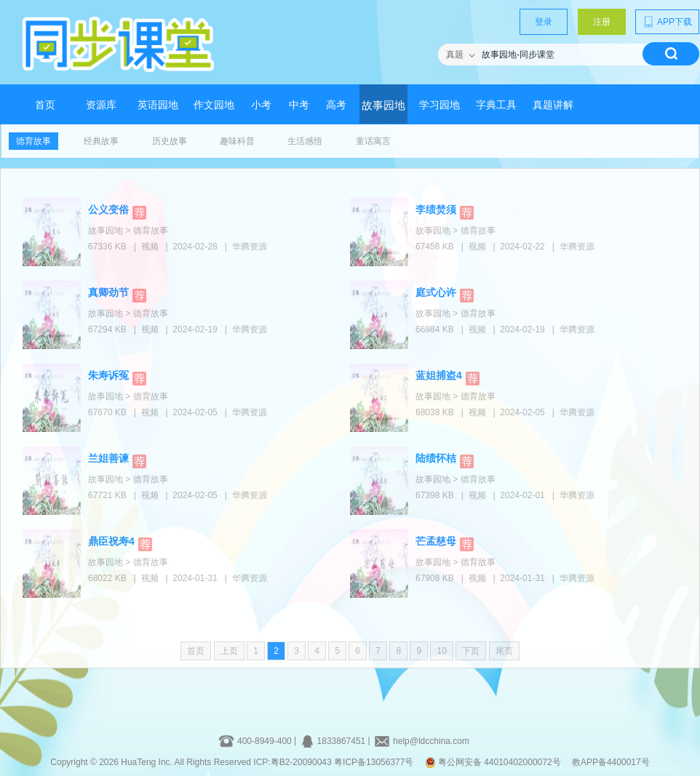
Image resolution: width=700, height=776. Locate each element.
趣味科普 (237, 141)
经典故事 (101, 141)
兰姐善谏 (108, 458)
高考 (336, 105)
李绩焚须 (436, 209)
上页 (229, 651)
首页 (45, 105)
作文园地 (214, 105)
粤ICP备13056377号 (374, 762)
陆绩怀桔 (436, 458)
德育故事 (33, 141)
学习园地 (440, 105)
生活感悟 (305, 141)
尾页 (504, 651)
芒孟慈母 (436, 541)
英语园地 (158, 105)
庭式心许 (436, 292)
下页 (471, 651)
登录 (544, 22)
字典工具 (496, 105)
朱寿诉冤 (108, 375)
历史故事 (170, 141)
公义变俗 (108, 209)
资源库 (101, 105)
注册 (602, 22)
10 (441, 651)
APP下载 (667, 22)
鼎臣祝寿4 (111, 541)
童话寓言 (373, 141)
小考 (261, 105)
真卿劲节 (108, 292)
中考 (299, 105)
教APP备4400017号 (611, 762)
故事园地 (383, 105)
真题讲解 (553, 105)
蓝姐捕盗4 (439, 375)
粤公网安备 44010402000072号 (494, 762)
